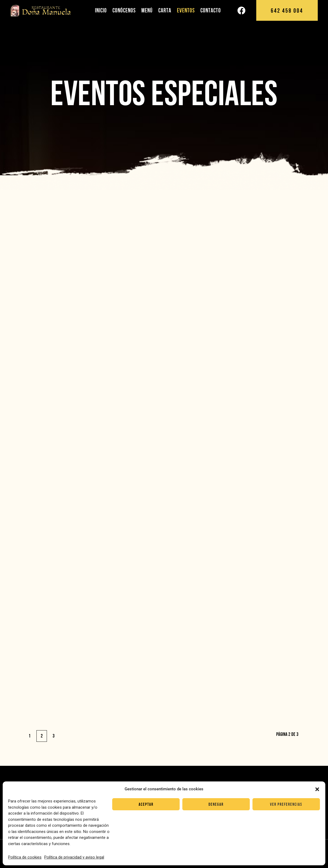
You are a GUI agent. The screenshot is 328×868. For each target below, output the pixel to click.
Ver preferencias (286, 804)
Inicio (101, 10)
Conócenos (124, 10)
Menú (147, 10)
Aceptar (146, 804)
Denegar (216, 804)
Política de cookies (25, 857)
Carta (165, 10)
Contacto (211, 10)
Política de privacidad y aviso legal (74, 857)
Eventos (186, 10)
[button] (317, 789)
